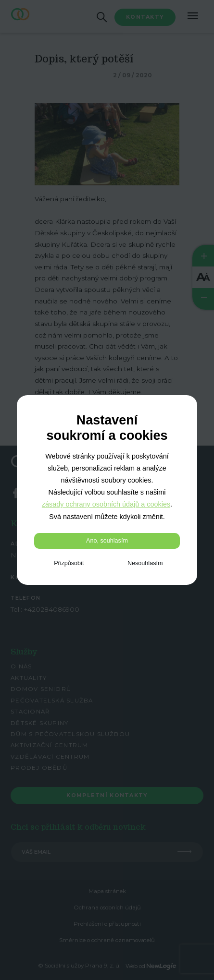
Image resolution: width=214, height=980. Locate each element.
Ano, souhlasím (107, 541)
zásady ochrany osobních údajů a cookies (106, 504)
